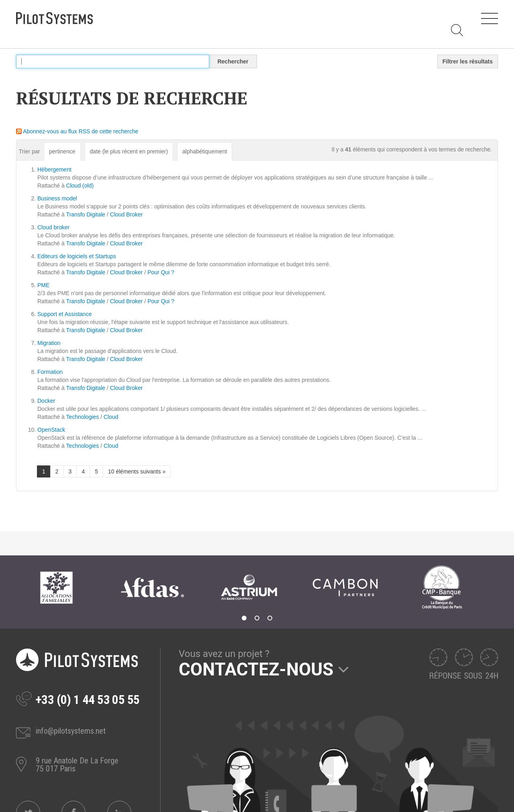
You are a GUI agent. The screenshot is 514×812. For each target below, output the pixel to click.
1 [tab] (244, 618)
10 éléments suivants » (137, 471)
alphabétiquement (205, 151)
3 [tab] (270, 618)
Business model (57, 198)
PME (43, 285)
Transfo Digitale (86, 214)
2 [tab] (257, 618)
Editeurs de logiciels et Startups (77, 256)
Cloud (111, 417)
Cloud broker (53, 227)
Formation (50, 372)
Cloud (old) (80, 186)
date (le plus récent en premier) (129, 151)
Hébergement (54, 169)
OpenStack (51, 430)
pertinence (62, 151)
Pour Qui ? (161, 272)
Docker (46, 401)
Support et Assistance (64, 314)
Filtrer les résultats (468, 61)
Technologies (83, 417)
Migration (49, 343)
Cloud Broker (126, 214)
